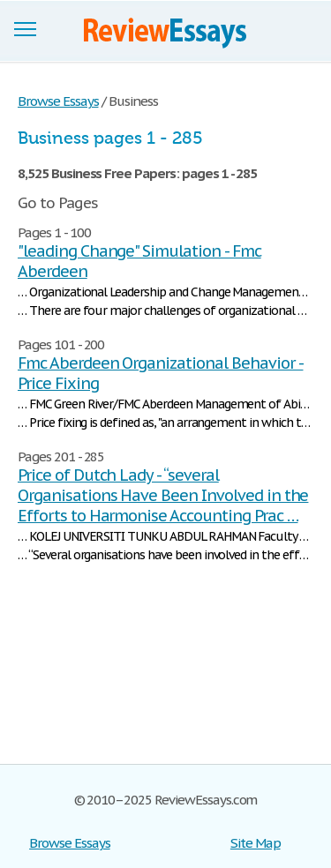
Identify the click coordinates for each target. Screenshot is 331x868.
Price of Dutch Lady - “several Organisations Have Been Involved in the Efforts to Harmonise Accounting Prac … (163, 495)
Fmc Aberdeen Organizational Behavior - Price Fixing (160, 373)
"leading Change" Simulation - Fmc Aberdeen (139, 261)
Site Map (256, 843)
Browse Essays (69, 843)
